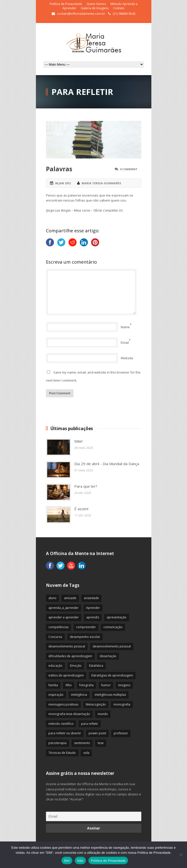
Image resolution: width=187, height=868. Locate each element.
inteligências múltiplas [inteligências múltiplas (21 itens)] (110, 695)
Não (80, 861)
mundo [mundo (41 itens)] (103, 714)
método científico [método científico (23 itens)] (61, 724)
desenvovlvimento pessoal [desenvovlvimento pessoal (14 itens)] (112, 646)
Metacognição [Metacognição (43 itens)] (96, 704)
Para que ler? (86, 486)
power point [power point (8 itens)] (97, 733)
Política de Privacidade (66, 4)
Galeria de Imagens (95, 8)
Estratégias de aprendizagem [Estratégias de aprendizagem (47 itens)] (112, 675)
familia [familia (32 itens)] (53, 685)
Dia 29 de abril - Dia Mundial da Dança (107, 464)
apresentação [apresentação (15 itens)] (117, 617)
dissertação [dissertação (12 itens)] (108, 656)
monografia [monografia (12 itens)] (122, 704)
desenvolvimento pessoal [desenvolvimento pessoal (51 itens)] (67, 646)
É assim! (81, 509)
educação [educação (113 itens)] (55, 666)
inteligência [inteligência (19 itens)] (79, 695)
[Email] (94, 816)
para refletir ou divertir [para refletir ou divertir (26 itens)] (65, 733)
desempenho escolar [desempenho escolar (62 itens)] (85, 637)
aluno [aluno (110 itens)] (52, 598)
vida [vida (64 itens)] (86, 753)
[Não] (181, 855)
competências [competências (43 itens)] (58, 627)
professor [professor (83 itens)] (121, 733)
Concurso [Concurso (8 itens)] (55, 637)
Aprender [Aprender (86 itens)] (93, 608)
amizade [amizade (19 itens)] (70, 598)
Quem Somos (96, 4)
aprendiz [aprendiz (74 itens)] (93, 617)
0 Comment (129, 169)
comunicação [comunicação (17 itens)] (113, 627)
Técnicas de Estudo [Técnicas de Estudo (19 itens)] (62, 753)
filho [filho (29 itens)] (69, 685)
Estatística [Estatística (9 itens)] (96, 666)
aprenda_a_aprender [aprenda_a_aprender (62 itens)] (64, 608)
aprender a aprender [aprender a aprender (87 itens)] (64, 617)
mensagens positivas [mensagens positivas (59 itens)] (63, 704)
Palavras (59, 169)
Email (125, 342)
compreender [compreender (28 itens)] (86, 627)
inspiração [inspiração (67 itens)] (56, 695)
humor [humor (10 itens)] (106, 685)
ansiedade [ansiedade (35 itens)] (91, 598)
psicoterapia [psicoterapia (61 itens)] (57, 743)
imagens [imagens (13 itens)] (124, 685)
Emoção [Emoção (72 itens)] (76, 666)
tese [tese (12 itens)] (101, 743)
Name (125, 327)
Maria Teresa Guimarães (101, 183)
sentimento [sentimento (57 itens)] (82, 743)
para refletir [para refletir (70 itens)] (90, 724)
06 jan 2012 (63, 183)
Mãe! (78, 441)
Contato (119, 8)
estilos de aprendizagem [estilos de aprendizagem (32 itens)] (66, 675)
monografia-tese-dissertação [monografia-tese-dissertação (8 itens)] (69, 714)
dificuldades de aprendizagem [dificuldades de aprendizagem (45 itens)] (70, 656)
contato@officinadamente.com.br (81, 14)
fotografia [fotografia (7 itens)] (86, 685)
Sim (67, 861)
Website (127, 358)
